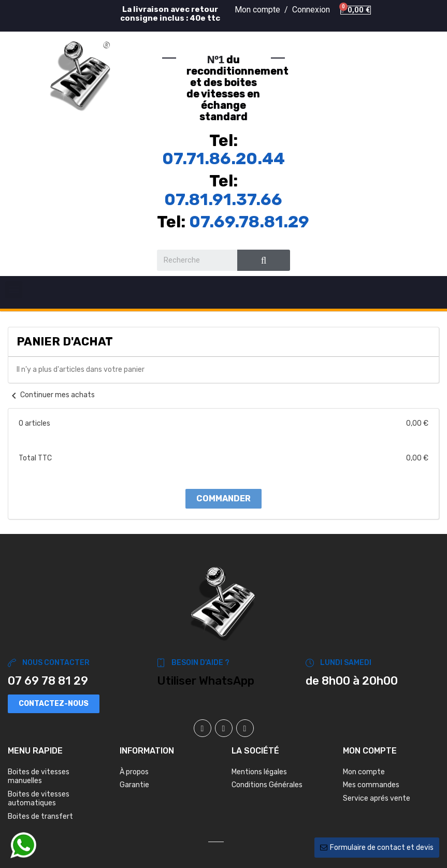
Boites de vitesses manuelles (39, 777)
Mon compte (364, 772)
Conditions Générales (267, 785)
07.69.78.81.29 (249, 222)
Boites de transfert (40, 816)
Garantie (134, 785)
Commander (223, 498)
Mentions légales (259, 772)
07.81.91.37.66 (223, 199)
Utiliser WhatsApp (206, 681)
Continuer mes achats (51, 395)
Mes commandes (371, 785)
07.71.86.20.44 (223, 158)
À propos (134, 772)
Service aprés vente (377, 798)
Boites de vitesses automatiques (39, 799)
